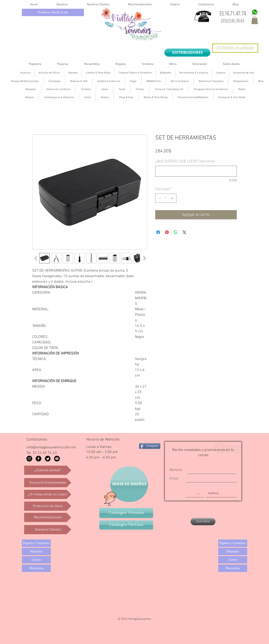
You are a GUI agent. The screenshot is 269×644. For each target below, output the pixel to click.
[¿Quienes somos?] (48, 470)
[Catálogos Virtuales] (126, 513)
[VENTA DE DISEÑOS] (129, 484)
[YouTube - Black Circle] (57, 459)
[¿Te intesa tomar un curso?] (48, 494)
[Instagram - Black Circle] (29, 459)
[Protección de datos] (48, 506)
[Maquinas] (36, 551)
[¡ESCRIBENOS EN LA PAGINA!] (235, 48)
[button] (255, 20)
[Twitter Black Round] (48, 459)
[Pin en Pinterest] (167, 232)
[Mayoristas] (36, 568)
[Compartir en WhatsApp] (176, 232)
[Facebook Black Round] (39, 459)
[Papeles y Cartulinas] (36, 543)
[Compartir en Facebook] (158, 232)
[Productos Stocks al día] (53, 12)
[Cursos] (36, 560)
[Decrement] (159, 198)
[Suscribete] (203, 522)
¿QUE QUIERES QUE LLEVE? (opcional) (185, 161)
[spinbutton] (166, 198)
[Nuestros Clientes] (48, 530)
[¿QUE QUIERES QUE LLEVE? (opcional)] (196, 171)
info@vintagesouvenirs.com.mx (51, 447)
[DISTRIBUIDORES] (187, 53)
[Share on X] (184, 232)
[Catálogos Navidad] (126, 525)
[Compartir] (150, 446)
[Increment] (172, 198)
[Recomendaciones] (48, 517)
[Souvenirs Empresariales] (48, 483)
